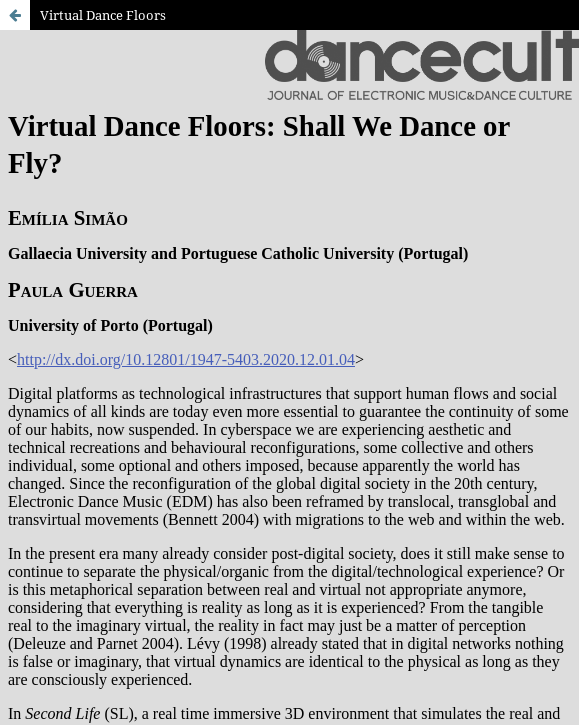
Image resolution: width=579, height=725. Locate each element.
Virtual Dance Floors (103, 15)
